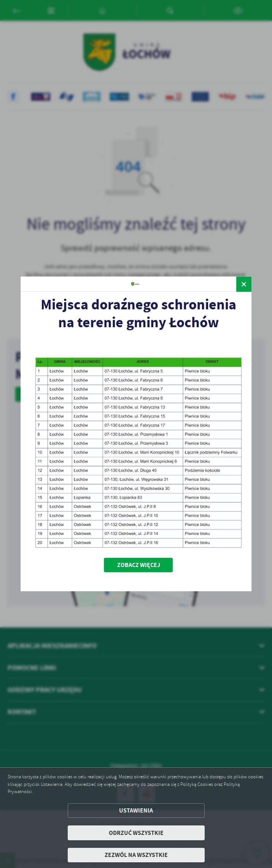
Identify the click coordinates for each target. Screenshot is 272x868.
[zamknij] (244, 284)
